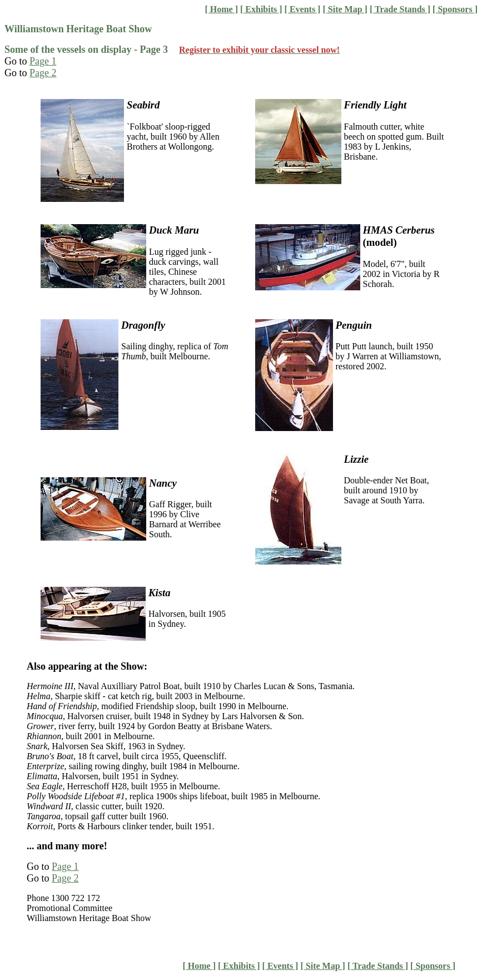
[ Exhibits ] (261, 9)
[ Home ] (221, 9)
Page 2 (43, 73)
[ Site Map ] (345, 9)
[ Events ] (303, 9)
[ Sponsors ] (455, 9)
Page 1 (43, 61)
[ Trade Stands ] (400, 9)
